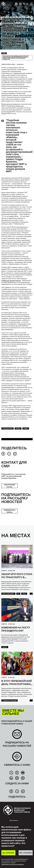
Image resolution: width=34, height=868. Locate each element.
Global (26, 428)
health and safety (8, 594)
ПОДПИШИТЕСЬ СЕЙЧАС (9, 511)
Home (4, 53)
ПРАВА (24, 594)
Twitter (11, 773)
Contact (17, 757)
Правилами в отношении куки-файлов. (13, 864)
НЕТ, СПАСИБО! (26, 853)
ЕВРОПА (5, 647)
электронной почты (10, 486)
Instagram (17, 778)
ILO (18, 594)
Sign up (17, 735)
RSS (23, 778)
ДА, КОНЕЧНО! (8, 853)
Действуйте (27, 4)
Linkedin (11, 778)
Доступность (14, 820)
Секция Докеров (8, 428)
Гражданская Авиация (10, 700)
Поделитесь (14, 448)
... (31, 594)
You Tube (23, 773)
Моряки (18, 428)
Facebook (17, 773)
